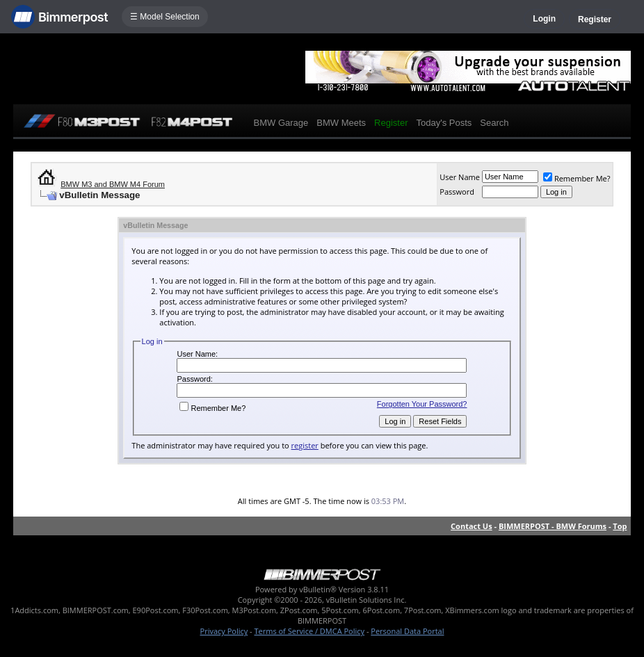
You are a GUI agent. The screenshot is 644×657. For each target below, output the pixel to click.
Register (595, 19)
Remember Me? (577, 178)
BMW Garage (281, 123)
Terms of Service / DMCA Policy (309, 631)
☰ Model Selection (165, 17)
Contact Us (472, 526)
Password (457, 192)
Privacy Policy (224, 631)
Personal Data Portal (407, 631)
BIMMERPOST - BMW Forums (553, 526)
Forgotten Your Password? (422, 404)
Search (494, 123)
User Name (460, 177)
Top (620, 526)
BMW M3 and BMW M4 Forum (113, 184)
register (305, 445)
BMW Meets (341, 123)
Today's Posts (444, 123)
